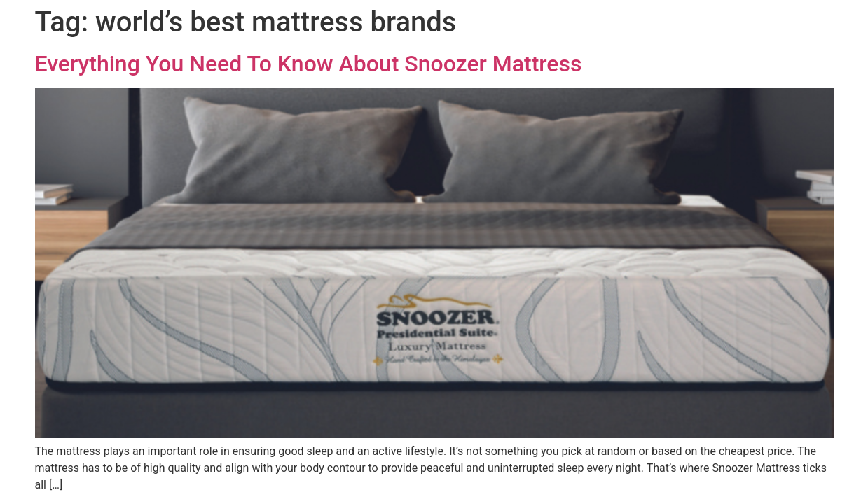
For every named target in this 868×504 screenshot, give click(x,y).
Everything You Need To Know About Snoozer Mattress (309, 64)
